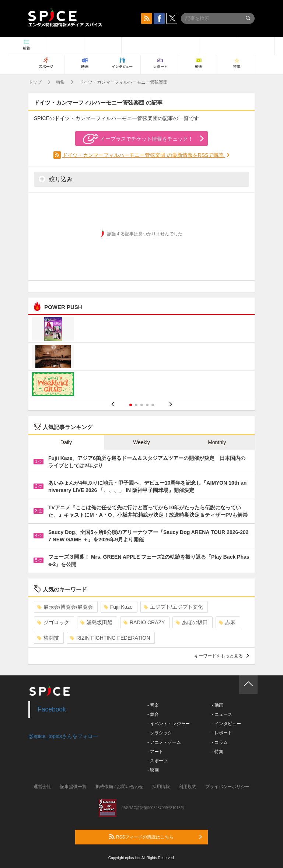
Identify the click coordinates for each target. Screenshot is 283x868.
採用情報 (161, 787)
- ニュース (222, 714)
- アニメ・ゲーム (164, 742)
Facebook (52, 709)
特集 (60, 82)
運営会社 (42, 787)
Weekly (141, 442)
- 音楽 (153, 705)
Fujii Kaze (118, 607)
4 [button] (147, 405)
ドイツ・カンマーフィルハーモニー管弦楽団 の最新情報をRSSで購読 (144, 155)
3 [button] (142, 405)
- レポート (222, 733)
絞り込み (56, 179)
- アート (155, 752)
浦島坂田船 (96, 622)
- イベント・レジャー (169, 724)
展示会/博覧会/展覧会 (65, 607)
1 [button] (131, 405)
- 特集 (217, 752)
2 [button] (136, 405)
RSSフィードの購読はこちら (156, 837)
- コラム (219, 742)
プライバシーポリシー (227, 787)
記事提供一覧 (73, 787)
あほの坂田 (192, 622)
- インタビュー (226, 724)
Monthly (217, 442)
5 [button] (153, 405)
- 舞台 (153, 714)
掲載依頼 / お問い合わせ (119, 787)
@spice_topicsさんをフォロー (63, 736)
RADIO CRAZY (144, 622)
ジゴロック (53, 622)
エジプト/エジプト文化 (173, 607)
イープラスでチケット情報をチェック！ (138, 139)
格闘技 (48, 638)
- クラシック (160, 733)
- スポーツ (158, 761)
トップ (35, 82)
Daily (66, 442)
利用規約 (188, 787)
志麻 (227, 622)
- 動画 (217, 705)
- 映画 (153, 770)
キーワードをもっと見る (222, 656)
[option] (141, 357)
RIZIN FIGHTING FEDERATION (110, 638)
